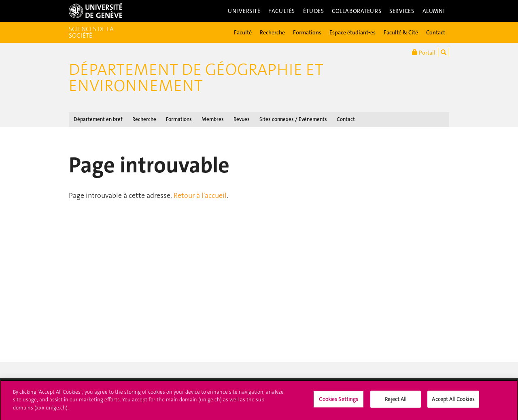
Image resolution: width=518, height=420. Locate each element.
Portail (424, 52)
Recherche (272, 32)
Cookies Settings (339, 402)
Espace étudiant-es (352, 32)
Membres (213, 119)
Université (244, 11)
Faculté (243, 32)
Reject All (396, 402)
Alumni (434, 11)
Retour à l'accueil (200, 195)
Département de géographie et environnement (196, 78)
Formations (307, 32)
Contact (436, 32)
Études (313, 11)
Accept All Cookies (453, 402)
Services (402, 11)
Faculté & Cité (401, 32)
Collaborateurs (357, 11)
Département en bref (98, 119)
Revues (242, 119)
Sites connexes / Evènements (293, 119)
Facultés (282, 11)
